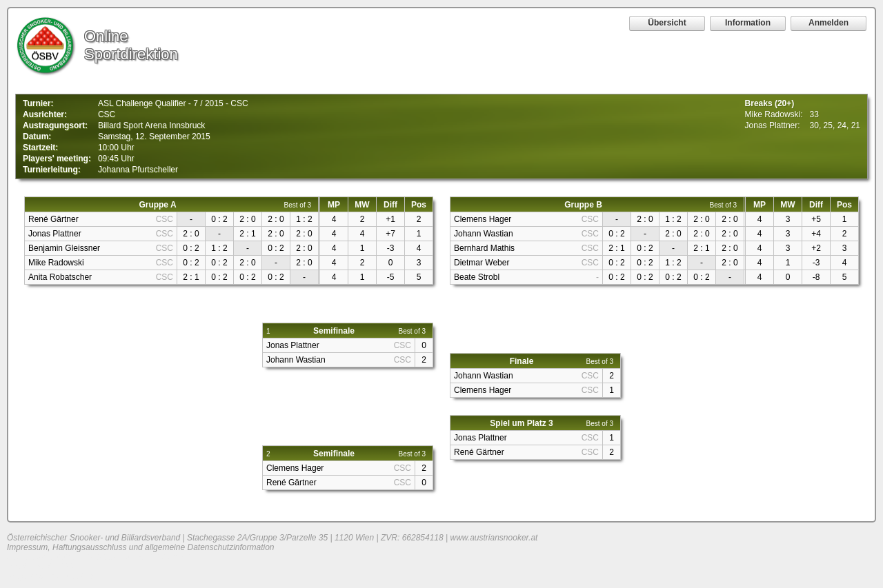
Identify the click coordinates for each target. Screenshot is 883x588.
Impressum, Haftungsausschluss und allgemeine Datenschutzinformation (141, 547)
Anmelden (829, 23)
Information (748, 23)
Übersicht (667, 23)
